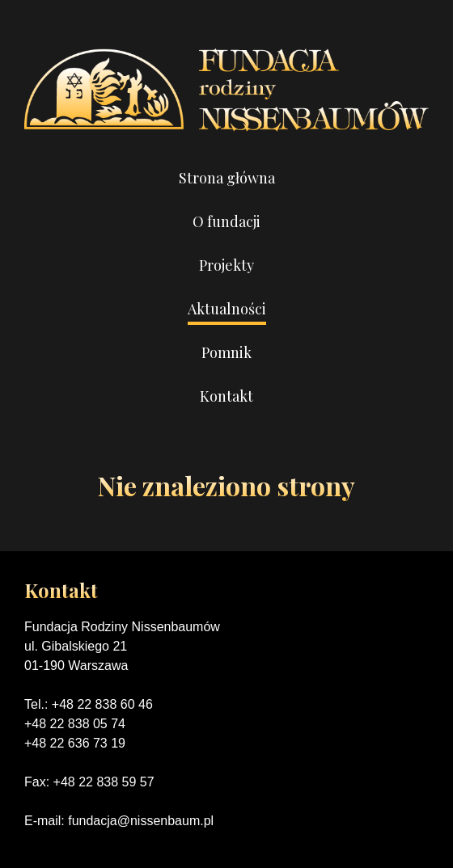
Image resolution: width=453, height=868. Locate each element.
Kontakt (226, 396)
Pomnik (226, 352)
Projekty (226, 265)
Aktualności (227, 309)
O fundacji (226, 221)
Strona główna (227, 178)
